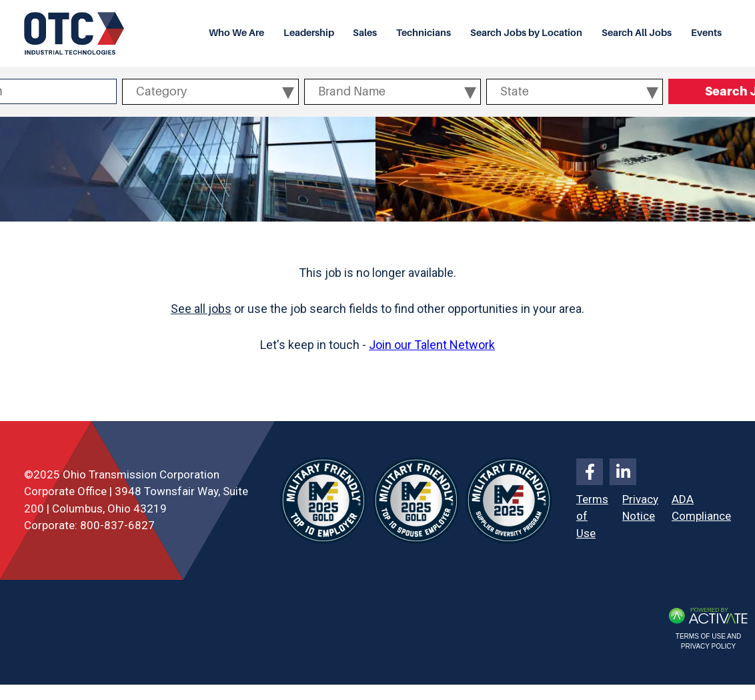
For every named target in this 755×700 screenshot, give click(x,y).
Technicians (424, 33)
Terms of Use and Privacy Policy (708, 641)
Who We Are (236, 33)
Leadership (309, 33)
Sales (365, 33)
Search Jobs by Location (526, 33)
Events (706, 33)
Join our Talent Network (432, 345)
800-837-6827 (117, 525)
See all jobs (201, 309)
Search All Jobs (637, 33)
